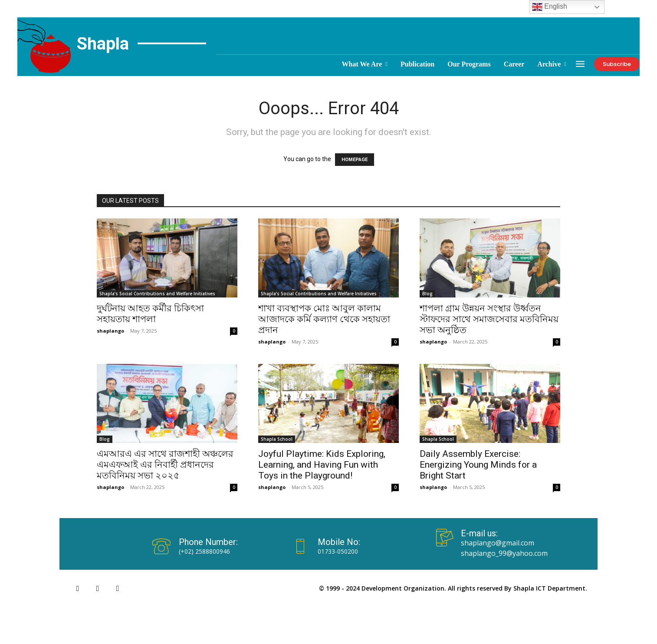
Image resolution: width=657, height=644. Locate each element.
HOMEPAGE (355, 160)
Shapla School (277, 439)
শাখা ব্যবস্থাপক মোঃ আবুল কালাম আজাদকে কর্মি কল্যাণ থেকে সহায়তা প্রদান (324, 319)
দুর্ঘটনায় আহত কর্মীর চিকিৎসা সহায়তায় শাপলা (150, 314)
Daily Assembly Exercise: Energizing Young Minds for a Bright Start (478, 465)
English (550, 7)
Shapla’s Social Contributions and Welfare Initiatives (157, 294)
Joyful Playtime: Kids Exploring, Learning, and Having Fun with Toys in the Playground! (322, 465)
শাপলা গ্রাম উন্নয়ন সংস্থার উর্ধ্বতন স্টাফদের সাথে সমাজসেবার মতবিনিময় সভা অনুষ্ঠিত (489, 319)
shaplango (110, 331)
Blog (427, 294)
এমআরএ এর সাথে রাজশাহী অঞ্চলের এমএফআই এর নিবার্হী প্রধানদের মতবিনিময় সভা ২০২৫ (165, 465)
